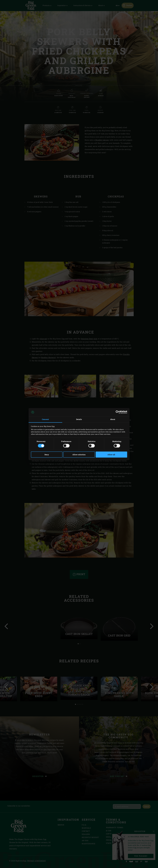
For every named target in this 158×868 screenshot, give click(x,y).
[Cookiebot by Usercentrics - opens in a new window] (117, 412)
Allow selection (79, 455)
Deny (47, 455)
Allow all (111, 455)
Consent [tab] (45, 419)
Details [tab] (79, 419)
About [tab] (113, 419)
